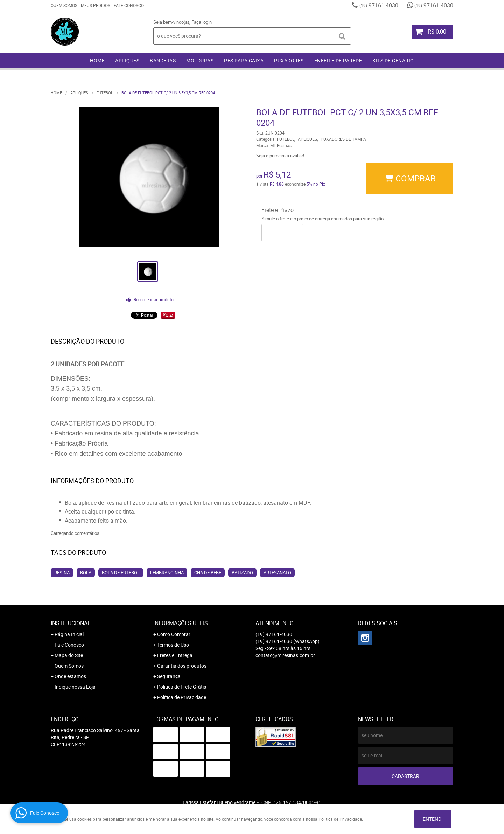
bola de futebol (121, 573)
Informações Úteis (181, 623)
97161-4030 (379, 5)
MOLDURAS (200, 60)
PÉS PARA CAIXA (244, 60)
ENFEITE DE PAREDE (338, 60)
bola (86, 573)
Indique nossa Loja (75, 687)
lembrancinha (167, 573)
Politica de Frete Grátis (182, 687)
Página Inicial (69, 634)
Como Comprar (174, 634)
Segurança (169, 676)
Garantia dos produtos (182, 666)
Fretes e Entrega (175, 655)
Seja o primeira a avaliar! (280, 156)
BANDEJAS (163, 60)
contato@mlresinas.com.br (285, 655)
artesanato (277, 573)
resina (62, 573)
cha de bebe (208, 573)
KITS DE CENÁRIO (393, 60)
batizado (242, 573)
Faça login (202, 22)
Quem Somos (64, 5)
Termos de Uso (173, 645)
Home (97, 60)
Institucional (71, 623)
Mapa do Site (69, 655)
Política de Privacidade (182, 697)
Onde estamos (70, 676)
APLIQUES (127, 60)
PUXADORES (289, 60)
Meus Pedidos (96, 5)
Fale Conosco (129, 5)
